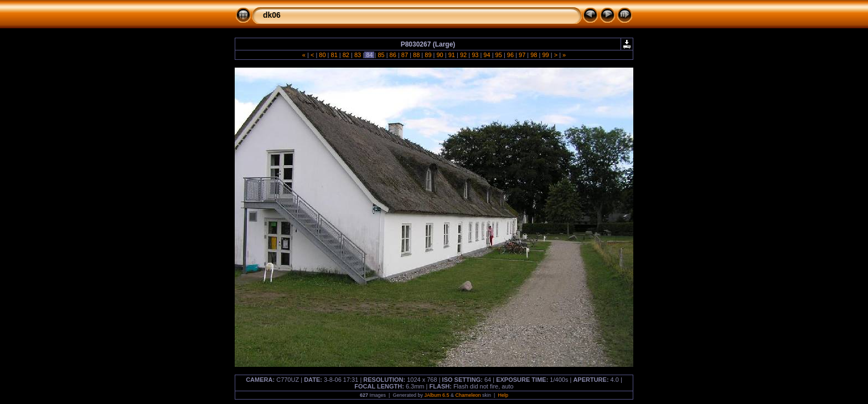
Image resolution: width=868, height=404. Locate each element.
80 (322, 55)
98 (534, 55)
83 (358, 55)
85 (381, 55)
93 (475, 55)
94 (487, 55)
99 (545, 55)
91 (452, 55)
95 (499, 55)
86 (393, 55)
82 (346, 55)
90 (440, 55)
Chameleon (468, 395)
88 (416, 55)
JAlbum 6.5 (436, 395)
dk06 (272, 15)
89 (428, 55)
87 (405, 55)
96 (510, 55)
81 (334, 55)
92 (463, 55)
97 (522, 55)
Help (503, 395)
